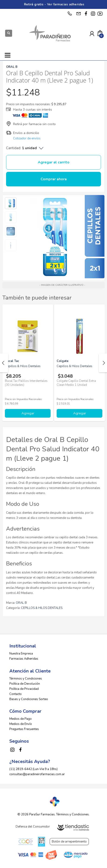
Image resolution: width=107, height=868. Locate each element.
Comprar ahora (54, 179)
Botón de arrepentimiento (69, 842)
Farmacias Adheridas (24, 659)
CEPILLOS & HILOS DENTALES (42, 608)
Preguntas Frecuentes (24, 729)
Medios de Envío (21, 724)
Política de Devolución (25, 684)
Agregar (28, 413)
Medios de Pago (21, 719)
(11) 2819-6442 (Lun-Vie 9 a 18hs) (33, 769)
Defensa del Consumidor (33, 827)
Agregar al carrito (54, 162)
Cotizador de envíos (27, 138)
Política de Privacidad (24, 689)
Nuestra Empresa (21, 654)
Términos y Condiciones (26, 679)
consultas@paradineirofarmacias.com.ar (37, 774)
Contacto (16, 694)
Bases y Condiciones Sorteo (29, 699)
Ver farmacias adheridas (66, 4)
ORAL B (21, 603)
